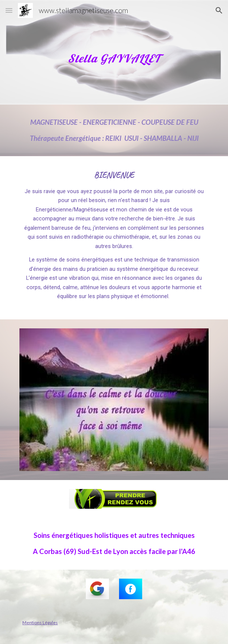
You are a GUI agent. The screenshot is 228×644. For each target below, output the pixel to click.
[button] (9, 10)
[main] (114, 52)
